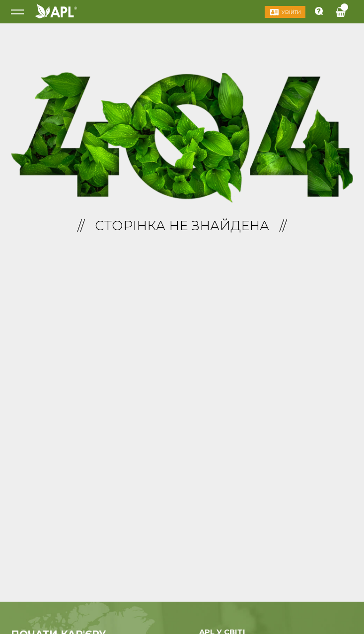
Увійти (291, 12)
